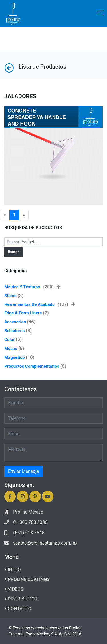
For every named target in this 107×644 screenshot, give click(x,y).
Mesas (11, 349)
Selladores (14, 331)
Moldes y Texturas (32, 287)
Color (9, 340)
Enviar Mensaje (23, 471)
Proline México (28, 512)
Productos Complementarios (32, 366)
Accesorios (15, 322)
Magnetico (15, 357)
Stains (10, 296)
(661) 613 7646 (29, 533)
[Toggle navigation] (100, 13)
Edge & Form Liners (23, 313)
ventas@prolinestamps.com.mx (45, 543)
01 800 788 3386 (30, 522)
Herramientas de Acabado (40, 304)
